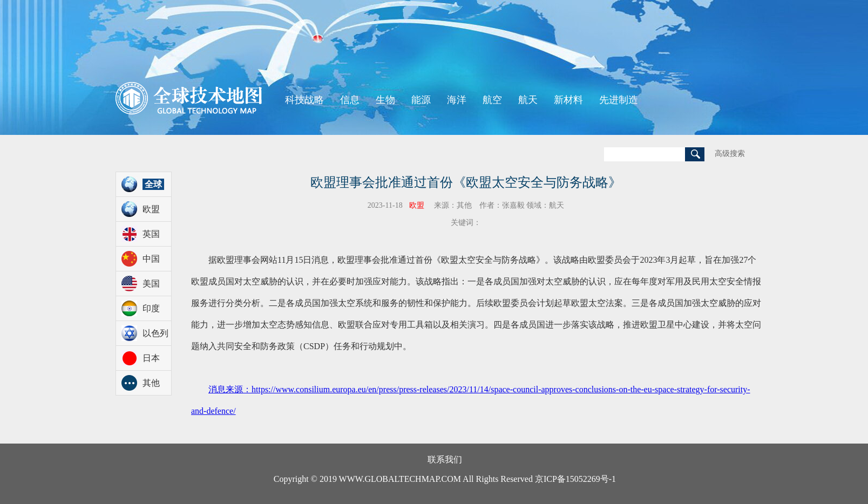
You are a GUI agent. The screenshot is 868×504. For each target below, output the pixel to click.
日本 (151, 358)
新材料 (568, 100)
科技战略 (304, 100)
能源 (421, 100)
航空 (492, 100)
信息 (350, 100)
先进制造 (619, 100)
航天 (528, 100)
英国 (151, 234)
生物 (385, 100)
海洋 (457, 100)
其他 (151, 383)
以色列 (155, 333)
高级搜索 (730, 154)
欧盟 (151, 209)
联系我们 (445, 459)
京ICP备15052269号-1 (575, 479)
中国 (151, 259)
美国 (151, 284)
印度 (151, 308)
